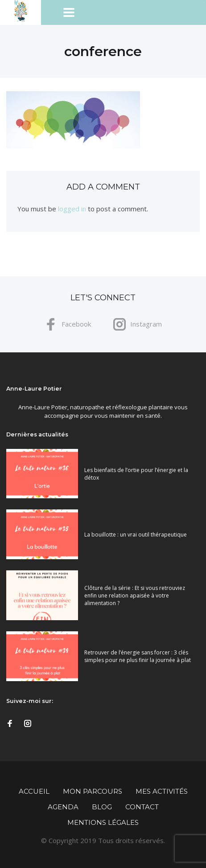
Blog (102, 807)
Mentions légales (103, 822)
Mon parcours (93, 791)
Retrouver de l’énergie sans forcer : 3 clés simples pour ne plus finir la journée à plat (138, 656)
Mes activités (162, 791)
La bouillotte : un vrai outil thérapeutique (136, 535)
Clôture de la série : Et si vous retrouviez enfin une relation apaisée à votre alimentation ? (135, 595)
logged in (72, 209)
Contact (142, 807)
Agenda (63, 807)
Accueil (34, 791)
